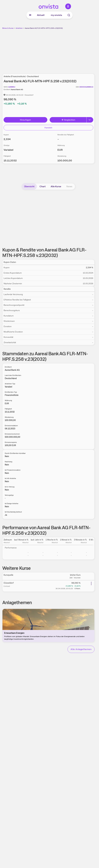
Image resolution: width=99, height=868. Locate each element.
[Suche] (69, 15)
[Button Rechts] (90, 120)
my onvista (56, 15)
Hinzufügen (25, 120)
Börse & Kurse (8, 28)
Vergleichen (68, 120)
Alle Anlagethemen (81, 649)
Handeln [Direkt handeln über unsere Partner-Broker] (48, 128)
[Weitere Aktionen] (91, 583)
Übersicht (29, 186)
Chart (43, 186)
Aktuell (41, 15)
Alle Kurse (56, 186)
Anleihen (19, 28)
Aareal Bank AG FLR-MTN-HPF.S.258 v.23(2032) (44, 28)
